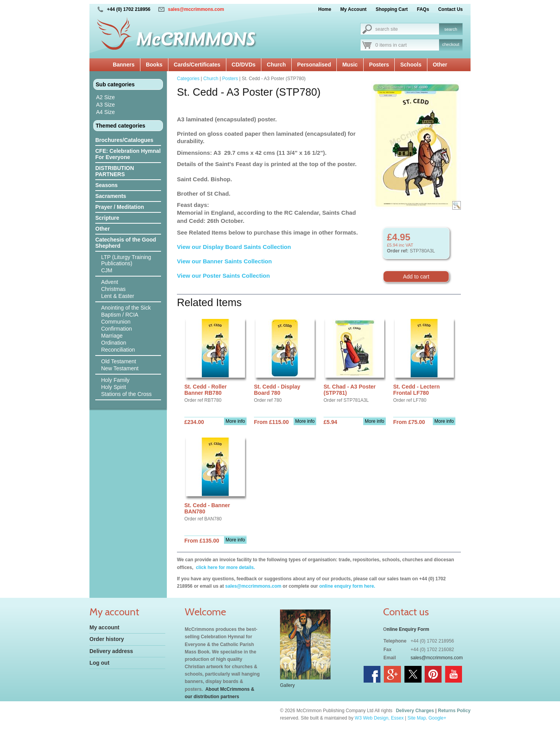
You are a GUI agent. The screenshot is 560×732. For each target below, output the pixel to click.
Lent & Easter (118, 296)
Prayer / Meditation (120, 207)
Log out (99, 663)
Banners (124, 65)
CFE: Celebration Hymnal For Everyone (128, 154)
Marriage (112, 336)
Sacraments (111, 196)
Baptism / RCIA (120, 315)
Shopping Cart (392, 9)
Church (276, 65)
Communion (116, 322)
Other (440, 65)
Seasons (107, 185)
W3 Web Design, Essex (379, 718)
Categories (188, 79)
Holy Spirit (114, 387)
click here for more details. (225, 567)
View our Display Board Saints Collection (234, 247)
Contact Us (451, 9)
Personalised (314, 65)
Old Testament (119, 361)
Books (154, 65)
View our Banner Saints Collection (225, 261)
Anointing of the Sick (126, 308)
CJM (107, 270)
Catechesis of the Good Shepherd (126, 243)
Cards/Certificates (197, 65)
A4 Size (105, 112)
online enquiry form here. (347, 586)
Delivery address (111, 651)
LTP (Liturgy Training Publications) (126, 260)
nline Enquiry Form (408, 629)
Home (325, 9)
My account (104, 627)
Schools (411, 65)
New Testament (120, 368)
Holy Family (115, 380)
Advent (110, 282)
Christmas (113, 289)
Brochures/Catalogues (124, 140)
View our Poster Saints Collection (223, 276)
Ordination (114, 343)
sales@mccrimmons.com (196, 9)
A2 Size (105, 97)
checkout (451, 44)
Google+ (437, 718)
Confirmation (116, 329)
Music (350, 65)
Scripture (107, 218)
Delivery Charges (415, 711)
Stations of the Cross (126, 394)
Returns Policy (454, 711)
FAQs (423, 9)
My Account (353, 9)
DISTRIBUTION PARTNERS (115, 171)
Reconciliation (118, 350)
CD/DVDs (244, 65)
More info (235, 421)
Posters (379, 65)
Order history (107, 639)
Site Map (417, 718)
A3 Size (105, 105)
